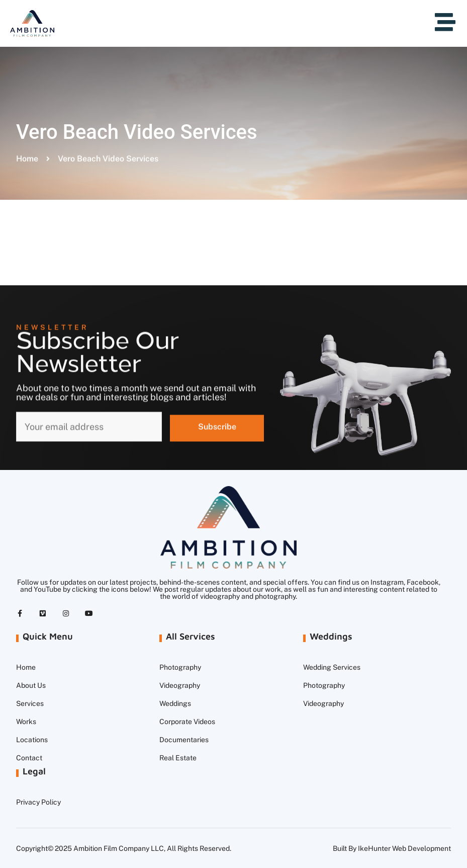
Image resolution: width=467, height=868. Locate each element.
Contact (29, 758)
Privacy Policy (38, 802)
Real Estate (178, 758)
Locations (32, 740)
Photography (180, 667)
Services (30, 703)
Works (26, 722)
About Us (31, 685)
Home (26, 667)
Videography (180, 685)
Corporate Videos (187, 722)
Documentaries (184, 740)
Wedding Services (332, 667)
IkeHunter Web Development (404, 848)
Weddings (175, 703)
